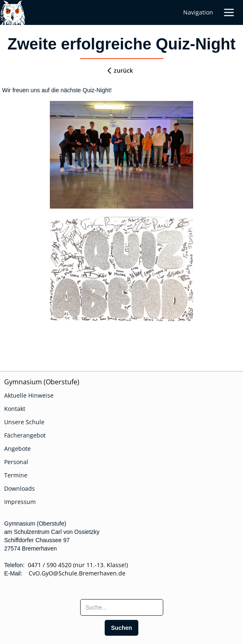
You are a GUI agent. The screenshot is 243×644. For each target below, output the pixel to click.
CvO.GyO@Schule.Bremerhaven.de (75, 573)
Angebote (17, 449)
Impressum (20, 502)
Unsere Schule (24, 422)
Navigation (198, 12)
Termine (16, 475)
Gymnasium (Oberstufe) (42, 382)
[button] (232, 12)
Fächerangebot (25, 435)
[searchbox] (122, 607)
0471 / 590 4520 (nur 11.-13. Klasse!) (78, 565)
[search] (121, 628)
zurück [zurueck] (123, 70)
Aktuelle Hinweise (29, 395)
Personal (16, 462)
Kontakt (15, 409)
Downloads (20, 488)
